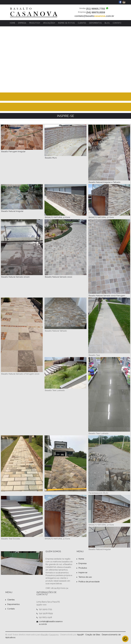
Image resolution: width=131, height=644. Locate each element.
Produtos (35, 23)
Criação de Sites (93, 635)
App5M (80, 635)
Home (12, 23)
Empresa (22, 23)
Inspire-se (82, 573)
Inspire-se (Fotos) (66, 23)
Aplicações (49, 23)
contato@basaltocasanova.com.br (51, 623)
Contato (117, 23)
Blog (107, 23)
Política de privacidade (88, 582)
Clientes (82, 23)
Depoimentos (95, 23)
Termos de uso (84, 577)
